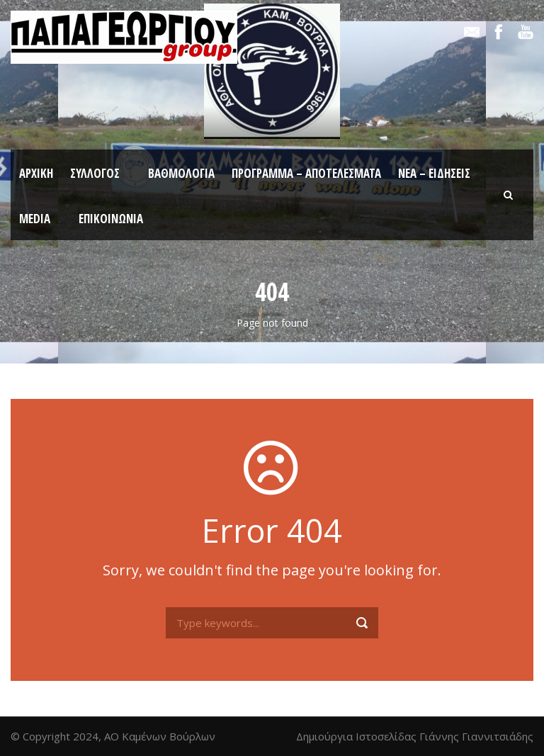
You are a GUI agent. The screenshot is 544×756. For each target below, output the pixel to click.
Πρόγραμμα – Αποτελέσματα (306, 173)
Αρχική (36, 173)
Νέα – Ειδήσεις (434, 173)
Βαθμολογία (181, 173)
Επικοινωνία (111, 219)
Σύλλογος (95, 173)
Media (35, 219)
